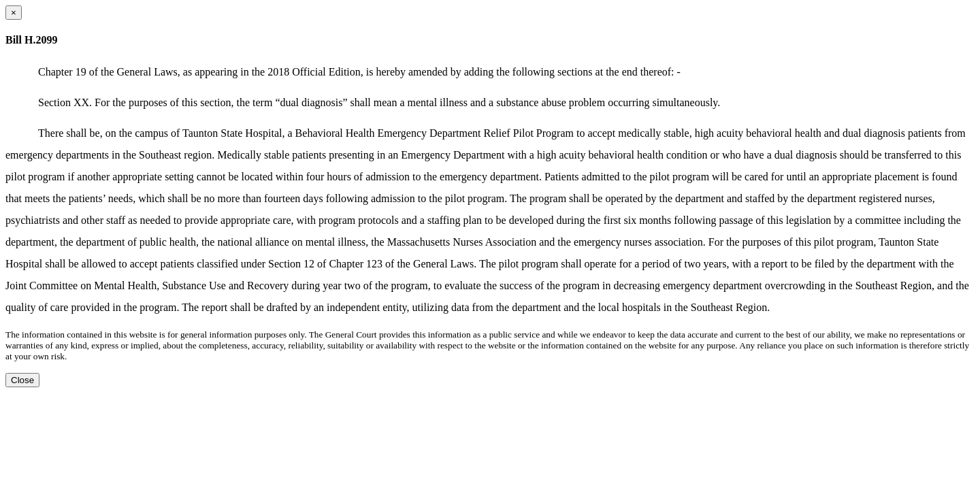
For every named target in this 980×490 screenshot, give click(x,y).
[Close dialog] (14, 13)
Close (22, 380)
